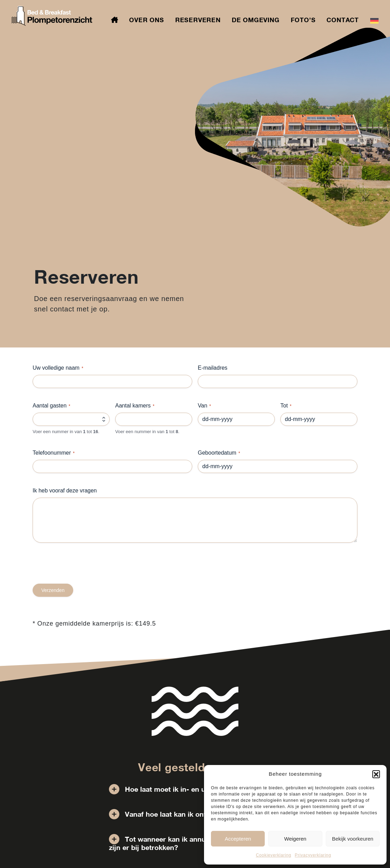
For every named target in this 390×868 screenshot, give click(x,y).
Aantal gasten (52, 406)
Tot (286, 406)
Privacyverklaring (313, 855)
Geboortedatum (219, 453)
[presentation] (85, 570)
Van (204, 406)
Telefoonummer (54, 453)
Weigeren (295, 839)
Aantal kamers (135, 406)
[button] (376, 774)
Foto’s (303, 20)
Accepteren (238, 839)
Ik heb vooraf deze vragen (65, 491)
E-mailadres (213, 368)
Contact (343, 20)
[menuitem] (374, 20)
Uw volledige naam (58, 368)
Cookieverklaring (273, 855)
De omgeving (256, 20)
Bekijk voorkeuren (353, 839)
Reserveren (198, 20)
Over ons (146, 20)
